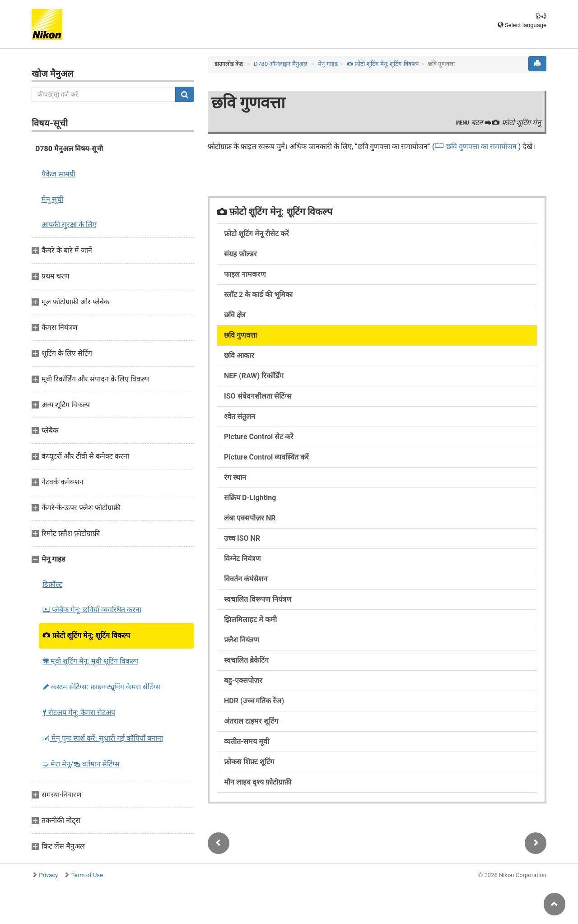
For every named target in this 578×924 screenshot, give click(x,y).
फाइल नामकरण (245, 274)
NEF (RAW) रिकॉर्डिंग (254, 376)
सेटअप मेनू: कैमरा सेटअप (79, 713)
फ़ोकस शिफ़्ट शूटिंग (249, 762)
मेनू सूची (52, 199)
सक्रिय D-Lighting (250, 498)
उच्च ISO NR (242, 538)
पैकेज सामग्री (58, 174)
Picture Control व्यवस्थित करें (266, 457)
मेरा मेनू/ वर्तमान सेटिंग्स (81, 764)
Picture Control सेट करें (259, 437)
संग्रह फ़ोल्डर (240, 254)
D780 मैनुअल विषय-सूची (69, 149)
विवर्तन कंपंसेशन (246, 579)
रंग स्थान (235, 477)
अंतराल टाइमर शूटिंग (251, 721)
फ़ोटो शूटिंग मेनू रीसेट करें (256, 234)
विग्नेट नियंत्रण (242, 559)
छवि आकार (239, 355)
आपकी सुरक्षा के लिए (69, 225)
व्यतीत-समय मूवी (247, 741)
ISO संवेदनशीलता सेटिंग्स (258, 396)
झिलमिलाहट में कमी (250, 620)
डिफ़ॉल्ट (52, 584)
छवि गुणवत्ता (240, 335)
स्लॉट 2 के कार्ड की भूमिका (258, 295)
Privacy (48, 875)
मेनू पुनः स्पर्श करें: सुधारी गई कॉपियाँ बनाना (103, 738)
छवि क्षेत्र (235, 315)
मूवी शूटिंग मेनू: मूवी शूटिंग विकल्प (90, 661)
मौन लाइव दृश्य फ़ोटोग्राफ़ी (258, 782)
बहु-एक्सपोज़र (243, 680)
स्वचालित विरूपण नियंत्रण (258, 599)
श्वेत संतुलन (240, 416)
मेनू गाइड (328, 64)
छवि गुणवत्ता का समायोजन (482, 146)
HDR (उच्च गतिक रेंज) (254, 701)
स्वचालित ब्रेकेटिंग (246, 660)
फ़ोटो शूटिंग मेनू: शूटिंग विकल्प (86, 635)
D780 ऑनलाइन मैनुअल (281, 64)
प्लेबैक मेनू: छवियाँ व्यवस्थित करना (92, 610)
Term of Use (87, 875)
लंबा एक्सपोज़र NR (250, 518)
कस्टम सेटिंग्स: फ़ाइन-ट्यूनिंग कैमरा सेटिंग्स (101, 687)
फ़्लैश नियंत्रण (242, 640)
